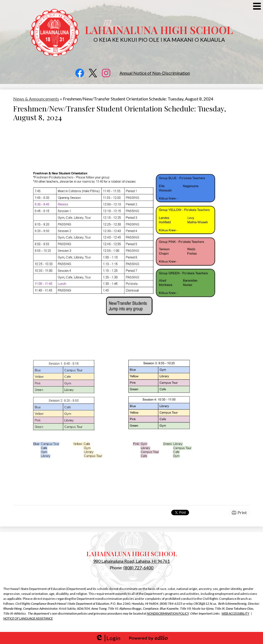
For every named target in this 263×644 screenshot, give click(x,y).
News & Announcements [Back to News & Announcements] (36, 99)
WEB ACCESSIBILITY (235, 613)
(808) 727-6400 (138, 568)
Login (108, 638)
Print (242, 512)
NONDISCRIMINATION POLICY (168, 613)
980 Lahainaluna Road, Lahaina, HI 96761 (131, 561)
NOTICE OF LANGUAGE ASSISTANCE (28, 618)
